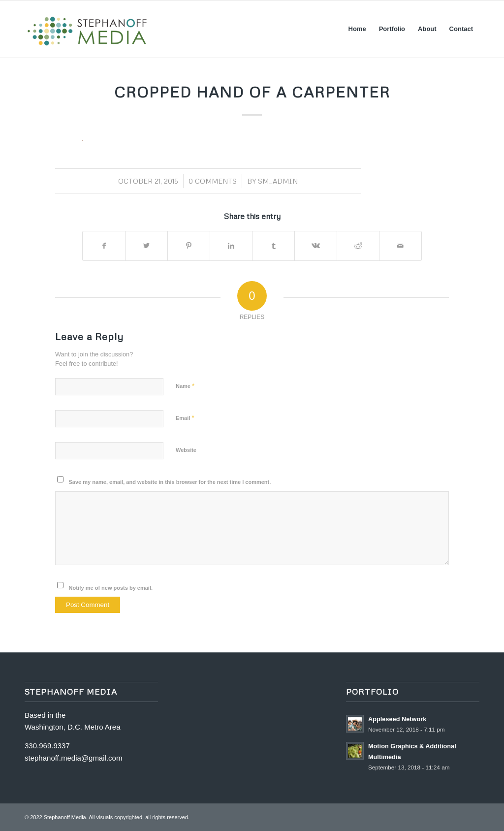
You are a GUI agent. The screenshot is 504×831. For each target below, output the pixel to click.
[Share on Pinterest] (189, 246)
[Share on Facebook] (104, 246)
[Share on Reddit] (358, 246)
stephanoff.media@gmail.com (73, 758)
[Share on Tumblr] (273, 246)
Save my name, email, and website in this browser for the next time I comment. (170, 482)
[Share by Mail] (400, 246)
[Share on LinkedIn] (231, 246)
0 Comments (213, 181)
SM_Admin (278, 181)
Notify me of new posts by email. (111, 588)
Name (185, 386)
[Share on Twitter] (146, 246)
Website (186, 450)
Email (185, 418)
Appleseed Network (397, 719)
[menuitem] (357, 29)
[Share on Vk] (316, 246)
